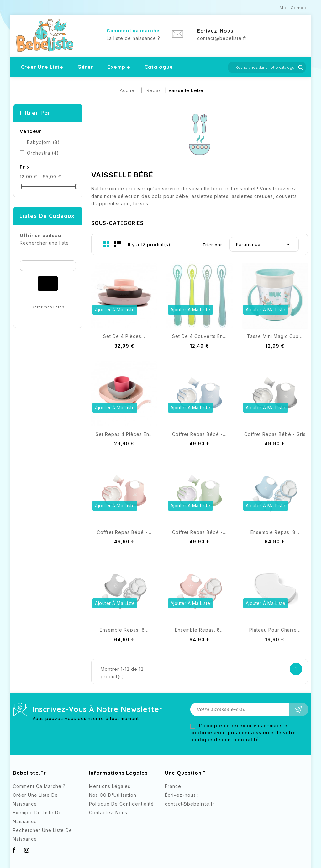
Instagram (183, 815)
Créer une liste (42, 67)
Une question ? (185, 773)
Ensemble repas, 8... (275, 532)
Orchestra (43, 153)
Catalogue (159, 67)
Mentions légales (110, 786)
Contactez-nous (108, 813)
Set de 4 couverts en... (199, 336)
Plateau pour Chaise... (275, 630)
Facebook (170, 815)
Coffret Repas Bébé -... (199, 434)
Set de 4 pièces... (124, 336)
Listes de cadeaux (47, 216)
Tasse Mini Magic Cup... (275, 336)
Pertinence (264, 244)
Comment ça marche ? (39, 786)
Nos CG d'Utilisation (113, 795)
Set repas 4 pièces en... (124, 434)
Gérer (85, 67)
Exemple (119, 67)
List (118, 244)
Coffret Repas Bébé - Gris (275, 434)
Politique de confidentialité (121, 804)
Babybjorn (43, 142)
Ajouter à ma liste (115, 309)
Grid (106, 244)
